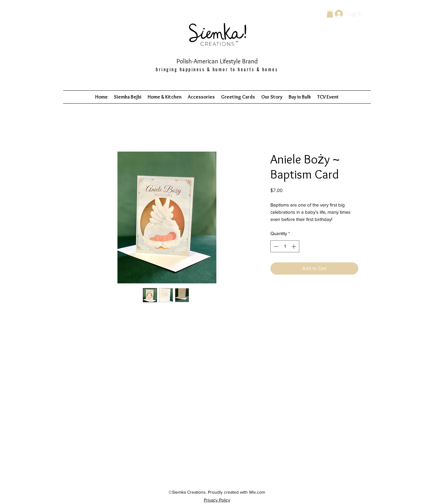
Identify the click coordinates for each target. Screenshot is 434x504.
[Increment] (294, 247)
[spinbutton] (285, 247)
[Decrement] (276, 247)
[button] (330, 14)
